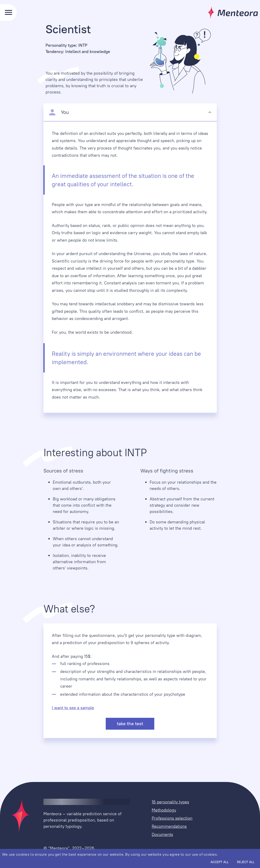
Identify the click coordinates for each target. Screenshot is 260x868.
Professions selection (172, 818)
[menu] (8, 13)
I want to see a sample (73, 708)
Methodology (164, 810)
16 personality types (170, 802)
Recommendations (169, 826)
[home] (19, 815)
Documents (162, 834)
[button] (130, 112)
